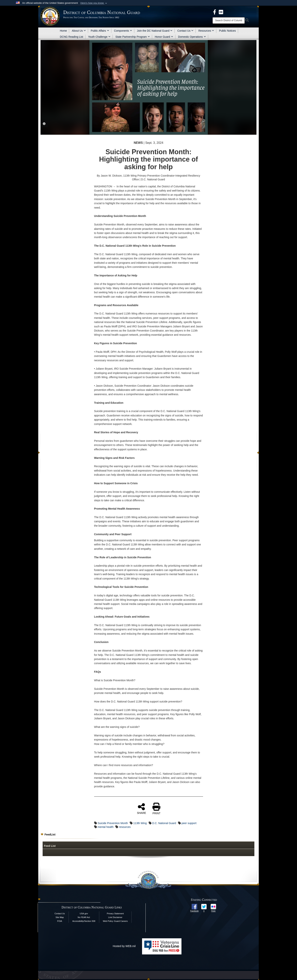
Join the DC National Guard (155, 31)
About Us (79, 31)
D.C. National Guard (164, 823)
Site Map (60, 917)
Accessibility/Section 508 (84, 921)
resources (125, 827)
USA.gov (84, 914)
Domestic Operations (192, 37)
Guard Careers (121, 921)
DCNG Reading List (72, 37)
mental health (106, 827)
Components (123, 31)
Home (63, 31)
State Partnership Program (133, 37)
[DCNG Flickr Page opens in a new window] (221, 12)
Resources (206, 31)
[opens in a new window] (194, 906)
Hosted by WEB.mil (124, 946)
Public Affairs (100, 31)
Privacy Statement (115, 914)
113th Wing (140, 823)
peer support (189, 823)
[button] (94, 3)
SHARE (141, 809)
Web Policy (108, 921)
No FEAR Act (84, 917)
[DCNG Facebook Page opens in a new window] (215, 12)
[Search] (229, 20)
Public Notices (227, 31)
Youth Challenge (99, 37)
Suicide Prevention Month (113, 823)
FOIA (60, 921)
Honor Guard (164, 37)
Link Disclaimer (115, 917)
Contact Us (185, 31)
